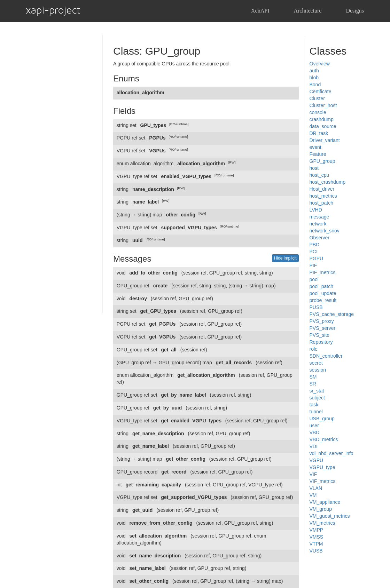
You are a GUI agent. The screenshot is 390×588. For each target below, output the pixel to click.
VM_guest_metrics (330, 516)
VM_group (321, 509)
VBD (315, 432)
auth (314, 71)
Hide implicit (285, 258)
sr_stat (317, 391)
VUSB (316, 551)
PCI (314, 252)
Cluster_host (323, 105)
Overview (320, 64)
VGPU (317, 460)
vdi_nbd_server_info (331, 453)
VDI (314, 446)
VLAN (316, 488)
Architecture (307, 11)
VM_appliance (325, 502)
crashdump (322, 119)
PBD (315, 245)
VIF (313, 474)
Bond (315, 85)
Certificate (321, 92)
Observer (320, 238)
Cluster (317, 98)
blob (314, 78)
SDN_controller (326, 356)
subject (317, 398)
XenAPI (260, 11)
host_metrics (323, 196)
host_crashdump (328, 182)
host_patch (322, 203)
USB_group (322, 419)
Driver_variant (325, 140)
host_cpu (319, 175)
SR (313, 384)
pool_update (323, 293)
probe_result (323, 300)
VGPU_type (322, 467)
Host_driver (322, 189)
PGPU (317, 259)
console (318, 112)
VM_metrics (322, 523)
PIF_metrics (323, 272)
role (314, 349)
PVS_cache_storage (332, 314)
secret (316, 363)
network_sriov (325, 231)
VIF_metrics (323, 481)
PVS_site (320, 335)
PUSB (316, 307)
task (314, 405)
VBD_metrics (324, 439)
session (318, 370)
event (315, 147)
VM (313, 495)
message (319, 217)
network (318, 224)
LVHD (316, 210)
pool (314, 279)
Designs (355, 11)
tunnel (316, 412)
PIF (313, 265)
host (314, 168)
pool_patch (322, 286)
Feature (318, 154)
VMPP (317, 530)
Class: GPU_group (157, 51)
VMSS (317, 537)
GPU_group (322, 161)
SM (313, 377)
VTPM (316, 544)
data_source (323, 126)
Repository (321, 342)
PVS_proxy (322, 321)
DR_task (319, 133)
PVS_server (323, 328)
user (314, 426)
